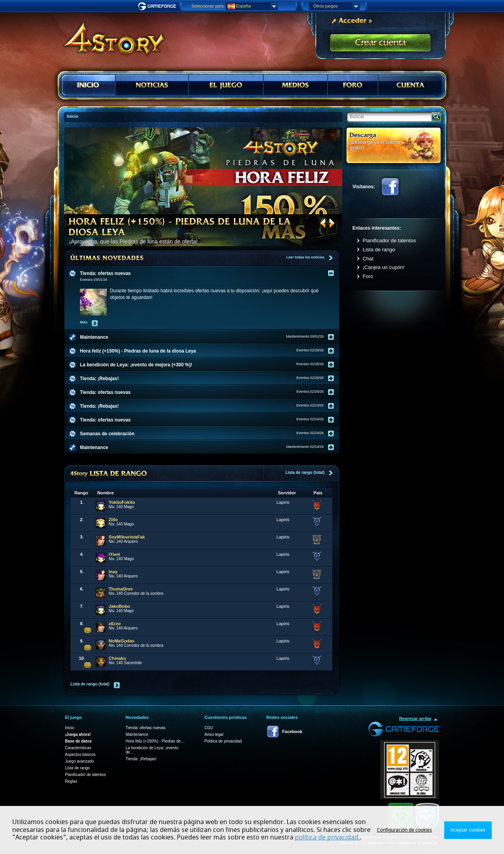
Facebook (390, 187)
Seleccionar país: (208, 6)
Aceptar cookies (468, 830)
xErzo (115, 624)
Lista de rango (379, 250)
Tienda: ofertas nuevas (145, 728)
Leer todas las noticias (305, 257)
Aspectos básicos (80, 755)
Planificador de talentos (389, 240)
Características (78, 748)
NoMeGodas (121, 641)
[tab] (207, 273)
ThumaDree (121, 589)
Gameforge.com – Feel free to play (158, 6)
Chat (368, 259)
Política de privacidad (223, 741)
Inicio (69, 728)
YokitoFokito (122, 502)
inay (113, 572)
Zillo (113, 520)
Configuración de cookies (404, 830)
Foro (368, 276)
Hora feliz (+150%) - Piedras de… (155, 741)
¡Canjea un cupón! (384, 267)
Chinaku (117, 658)
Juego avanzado (79, 761)
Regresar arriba (415, 718)
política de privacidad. (327, 837)
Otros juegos (336, 6)
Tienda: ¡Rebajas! (141, 759)
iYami (114, 554)
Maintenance (137, 734)
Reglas (71, 781)
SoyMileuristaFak (127, 537)
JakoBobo (119, 606)
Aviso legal (214, 734)
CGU (209, 728)
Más (84, 322)
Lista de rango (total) (305, 472)
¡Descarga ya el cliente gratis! (375, 145)
